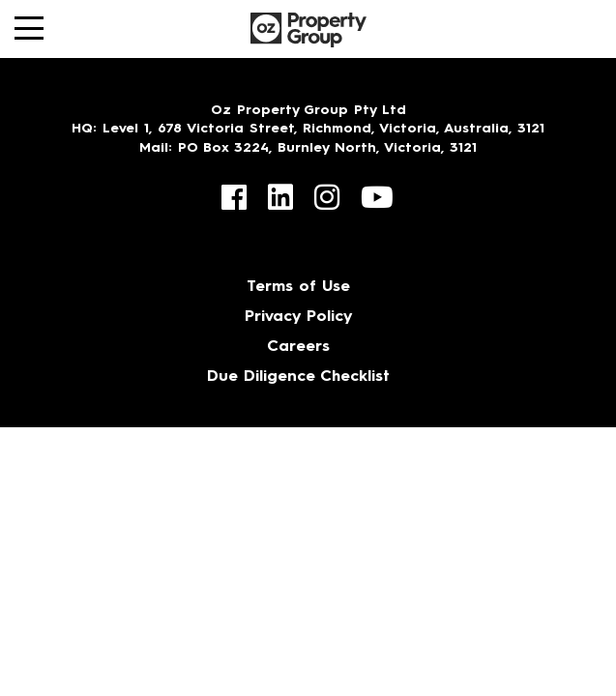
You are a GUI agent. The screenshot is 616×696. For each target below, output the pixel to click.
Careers (298, 347)
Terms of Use (298, 287)
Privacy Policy (299, 317)
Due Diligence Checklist (298, 377)
